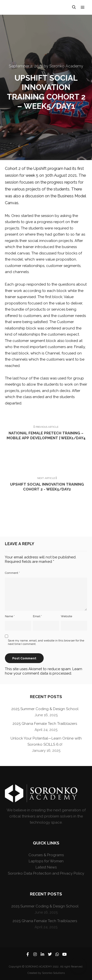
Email (37, 616)
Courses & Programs (46, 855)
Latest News (46, 867)
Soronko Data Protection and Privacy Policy (46, 873)
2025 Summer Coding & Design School (45, 709)
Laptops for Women (46, 861)
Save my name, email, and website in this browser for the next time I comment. (46, 642)
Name (10, 616)
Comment (12, 573)
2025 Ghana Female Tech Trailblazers (45, 724)
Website (66, 616)
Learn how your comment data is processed (44, 671)
